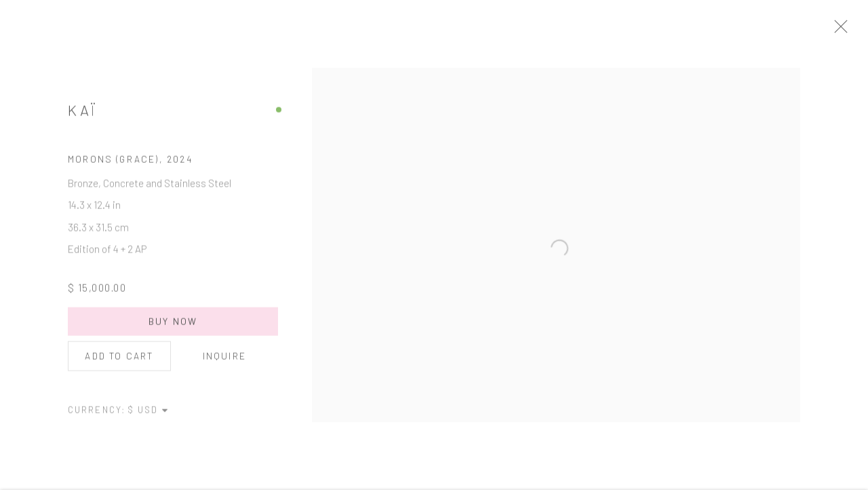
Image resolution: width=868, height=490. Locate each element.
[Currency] (149, 415)
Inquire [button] (224, 361)
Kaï (83, 116)
